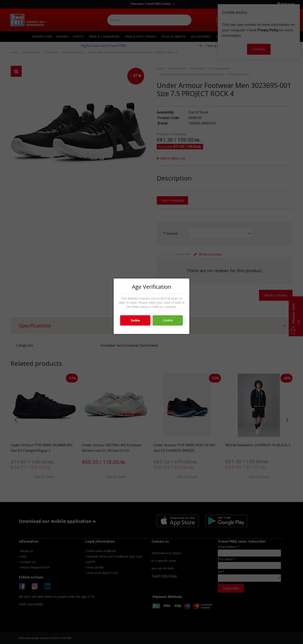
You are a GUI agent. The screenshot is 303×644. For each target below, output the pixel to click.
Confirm (168, 320)
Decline (135, 320)
